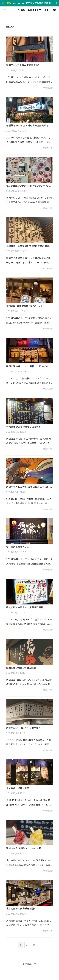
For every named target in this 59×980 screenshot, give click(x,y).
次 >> (36, 945)
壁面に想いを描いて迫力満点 (21, 668)
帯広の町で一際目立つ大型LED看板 (25, 607)
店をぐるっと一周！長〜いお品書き (23, 728)
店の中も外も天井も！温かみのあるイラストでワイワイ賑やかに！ (29, 487)
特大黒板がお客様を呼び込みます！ (24, 427)
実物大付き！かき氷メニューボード (24, 848)
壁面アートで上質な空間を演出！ (23, 65)
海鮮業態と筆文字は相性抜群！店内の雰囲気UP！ (29, 246)
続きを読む (48, 88)
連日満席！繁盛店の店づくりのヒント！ (25, 306)
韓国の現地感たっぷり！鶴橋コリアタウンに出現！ (29, 366)
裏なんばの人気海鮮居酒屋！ (21, 909)
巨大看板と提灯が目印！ (18, 788)
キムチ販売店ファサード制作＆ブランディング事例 (29, 186)
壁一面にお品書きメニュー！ (20, 547)
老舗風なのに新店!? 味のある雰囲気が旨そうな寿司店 (29, 126)
